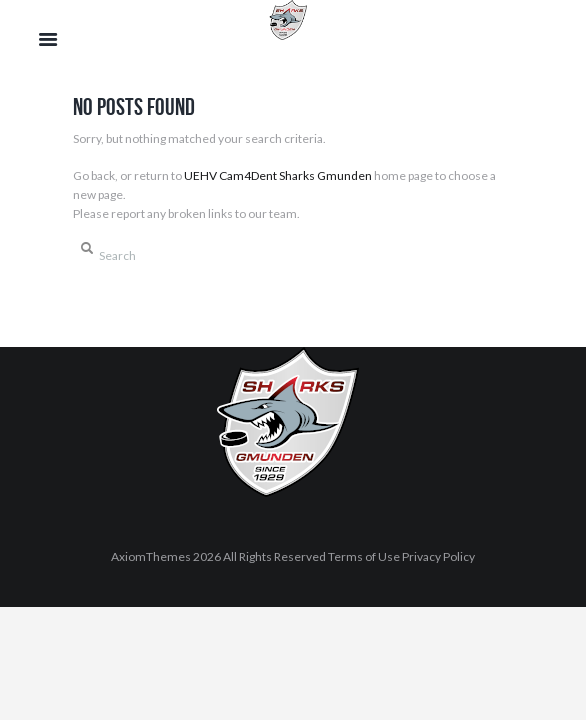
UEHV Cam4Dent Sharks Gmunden (278, 175)
